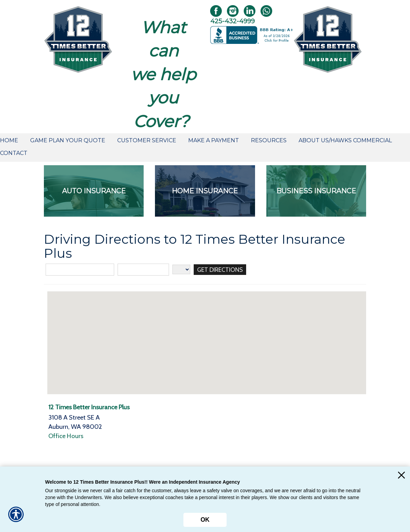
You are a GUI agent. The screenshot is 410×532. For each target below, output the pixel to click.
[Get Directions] (221, 270)
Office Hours (66, 436)
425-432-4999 (232, 21)
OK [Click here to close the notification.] (205, 520)
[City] (143, 270)
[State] (181, 269)
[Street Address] (80, 270)
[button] (207, 336)
